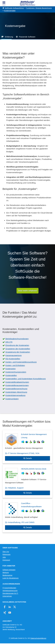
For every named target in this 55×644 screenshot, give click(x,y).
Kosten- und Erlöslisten (15, 365)
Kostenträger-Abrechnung (16, 392)
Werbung (6, 573)
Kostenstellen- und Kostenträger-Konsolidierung (26, 379)
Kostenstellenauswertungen (17, 385)
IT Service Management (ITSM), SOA (24, 453)
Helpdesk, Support (16, 488)
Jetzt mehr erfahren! (27, 291)
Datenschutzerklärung (38, 638)
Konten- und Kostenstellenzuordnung (21, 362)
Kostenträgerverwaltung (15, 395)
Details (29, 458)
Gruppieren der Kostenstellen (18, 349)
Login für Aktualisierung (10, 578)
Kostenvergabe (10, 11)
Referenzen (6, 554)
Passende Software (27, 37)
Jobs (4, 557)
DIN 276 (9, 342)
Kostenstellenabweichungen (17, 382)
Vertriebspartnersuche (10, 591)
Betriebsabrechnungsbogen (17, 339)
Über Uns (6, 552)
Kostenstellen (11, 375)
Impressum (6, 560)
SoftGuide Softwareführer (14, 8)
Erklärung (9, 37)
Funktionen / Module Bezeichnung (39, 8)
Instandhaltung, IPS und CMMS (21, 522)
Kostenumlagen (12, 399)
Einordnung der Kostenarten (17, 345)
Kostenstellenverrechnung (16, 389)
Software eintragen (9, 570)
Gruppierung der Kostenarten (18, 352)
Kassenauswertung (13, 355)
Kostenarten (11, 369)
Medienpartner (7, 575)
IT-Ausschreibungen (9, 588)
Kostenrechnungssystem (16, 372)
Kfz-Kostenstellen (13, 359)
